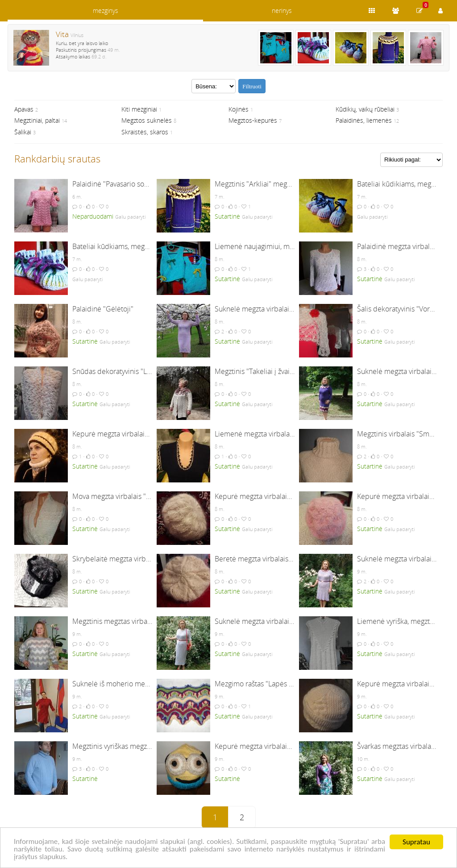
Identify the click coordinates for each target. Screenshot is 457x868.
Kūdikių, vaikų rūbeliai (365, 109)
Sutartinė (227, 216)
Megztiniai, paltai (37, 120)
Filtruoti (252, 86)
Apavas (24, 109)
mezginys (106, 10)
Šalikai (23, 132)
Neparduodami (93, 216)
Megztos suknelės (147, 120)
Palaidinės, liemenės (364, 120)
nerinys (282, 10)
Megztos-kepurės (253, 120)
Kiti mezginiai (139, 109)
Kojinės (239, 109)
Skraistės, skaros (145, 132)
